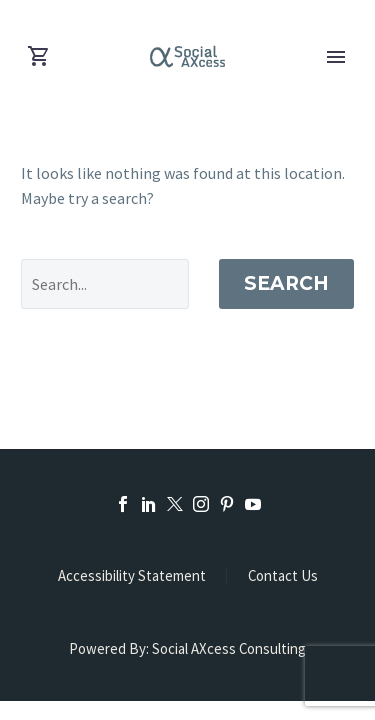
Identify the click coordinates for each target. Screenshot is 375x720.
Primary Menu (336, 57)
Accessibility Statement (132, 576)
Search (286, 283)
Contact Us (283, 576)
